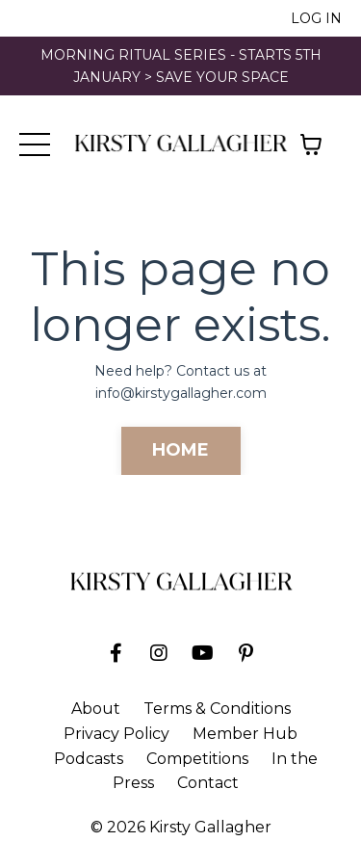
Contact (208, 783)
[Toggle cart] (311, 145)
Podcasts (89, 759)
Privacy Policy (116, 734)
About (96, 709)
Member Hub (245, 734)
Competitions (197, 759)
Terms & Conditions (217, 709)
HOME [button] (181, 450)
